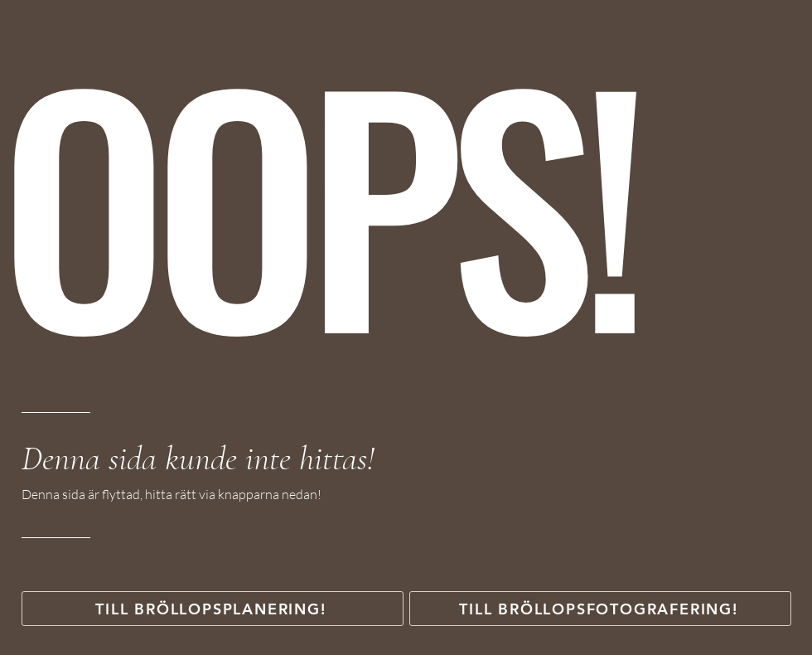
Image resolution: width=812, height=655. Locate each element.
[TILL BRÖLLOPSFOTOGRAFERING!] (600, 609)
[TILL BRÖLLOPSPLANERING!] (213, 609)
